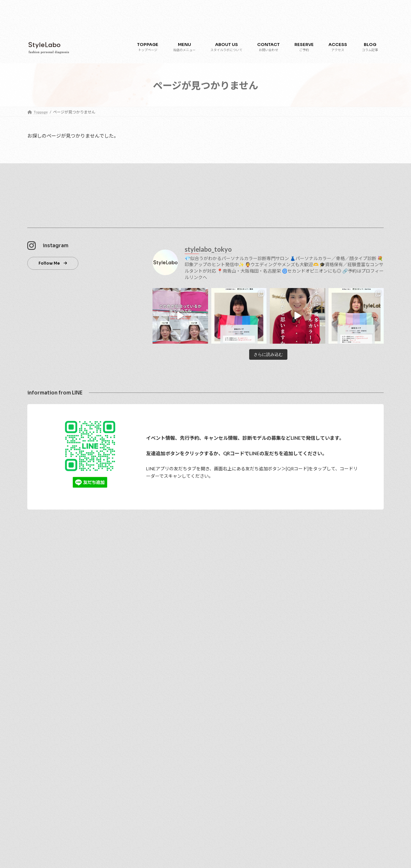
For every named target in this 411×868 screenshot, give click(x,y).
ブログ (37, 722)
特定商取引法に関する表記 (54, 778)
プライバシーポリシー (50, 766)
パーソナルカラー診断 (54, 610)
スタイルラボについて (50, 576)
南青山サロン (47, 666)
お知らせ (39, 744)
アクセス (39, 655)
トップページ (43, 565)
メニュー (39, 599)
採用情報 (39, 711)
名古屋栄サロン (48, 688)
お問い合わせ (43, 699)
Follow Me (49, 263)
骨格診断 (43, 632)
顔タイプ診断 (47, 621)
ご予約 (37, 643)
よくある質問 (43, 755)
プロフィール (47, 588)
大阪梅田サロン (48, 677)
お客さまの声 (43, 733)
